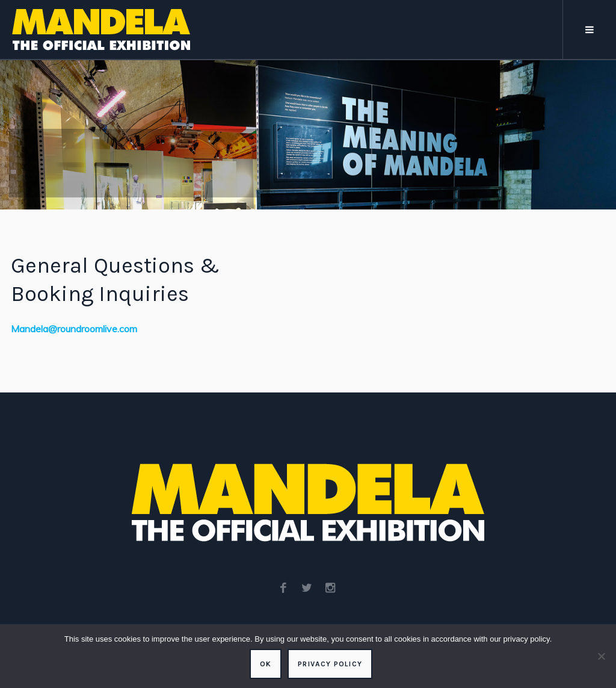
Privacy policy (330, 664)
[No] (601, 656)
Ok (266, 664)
